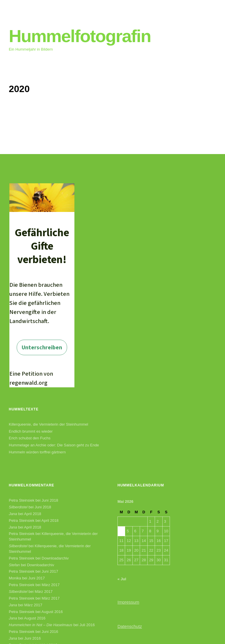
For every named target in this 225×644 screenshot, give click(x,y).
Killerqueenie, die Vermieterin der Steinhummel (48, 424)
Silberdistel (18, 507)
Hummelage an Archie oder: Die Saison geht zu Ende (54, 445)
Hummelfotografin (80, 36)
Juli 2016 (87, 625)
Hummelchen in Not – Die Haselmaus (41, 625)
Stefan (14, 565)
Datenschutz (130, 626)
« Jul (122, 579)
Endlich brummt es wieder (31, 431)
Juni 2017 (50, 571)
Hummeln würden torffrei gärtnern (37, 452)
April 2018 (33, 514)
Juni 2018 (50, 500)
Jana (13, 514)
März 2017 (51, 585)
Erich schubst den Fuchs (30, 438)
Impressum (128, 602)
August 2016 (52, 612)
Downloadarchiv (55, 558)
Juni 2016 (50, 632)
